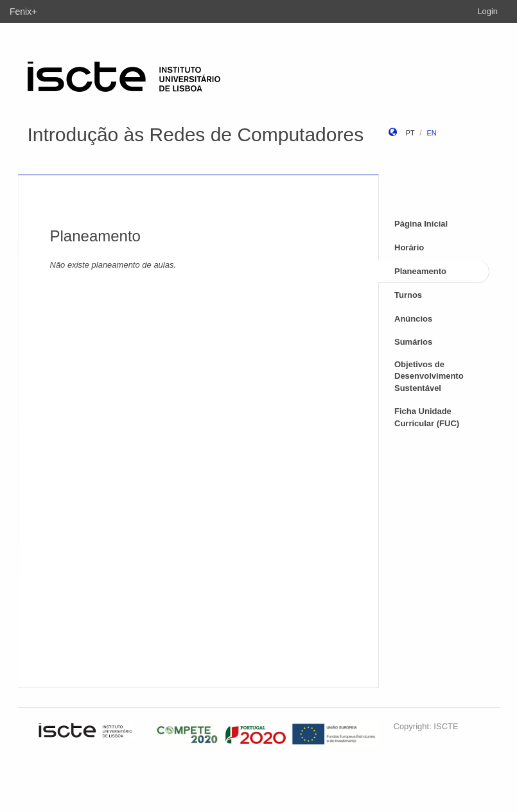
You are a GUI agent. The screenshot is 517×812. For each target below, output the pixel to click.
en (431, 133)
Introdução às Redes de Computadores (196, 134)
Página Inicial (421, 224)
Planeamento (420, 271)
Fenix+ (23, 12)
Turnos (408, 295)
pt (410, 133)
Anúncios (413, 319)
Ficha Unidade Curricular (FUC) (427, 417)
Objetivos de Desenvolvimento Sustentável (429, 376)
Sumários (413, 342)
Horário (409, 247)
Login (487, 11)
